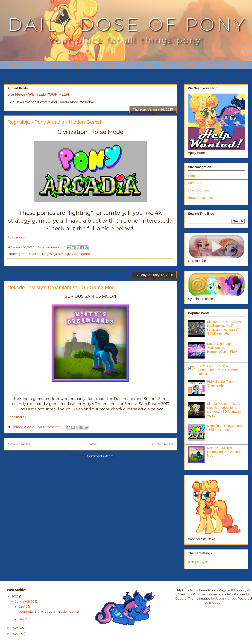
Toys (148, 65)
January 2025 (25, 601)
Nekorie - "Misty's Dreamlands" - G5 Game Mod (61, 287)
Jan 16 (23, 606)
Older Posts (163, 444)
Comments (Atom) (101, 456)
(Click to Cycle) (199, 562)
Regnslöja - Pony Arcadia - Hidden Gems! (54, 122)
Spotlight (188, 65)
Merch (166, 65)
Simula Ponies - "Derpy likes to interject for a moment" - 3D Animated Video (224, 409)
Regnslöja (50, 254)
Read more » (17, 237)
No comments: (49, 247)
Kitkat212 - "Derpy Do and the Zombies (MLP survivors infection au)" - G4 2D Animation (226, 328)
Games (110, 65)
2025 (15, 596)
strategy (64, 254)
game (23, 254)
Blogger (215, 603)
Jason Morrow (226, 598)
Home (17, 65)
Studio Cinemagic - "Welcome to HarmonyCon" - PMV (222, 348)
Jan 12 (23, 619)
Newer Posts (19, 444)
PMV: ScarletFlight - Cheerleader (221, 384)
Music (54, 65)
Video (35, 65)
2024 (15, 628)
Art (71, 65)
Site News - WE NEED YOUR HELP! (38, 94)
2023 (15, 634)
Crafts (130, 65)
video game (81, 254)
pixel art (35, 254)
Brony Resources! (201, 198)
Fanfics (89, 65)
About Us (195, 183)
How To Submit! (217, 65)
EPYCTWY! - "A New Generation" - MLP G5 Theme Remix (219, 370)
